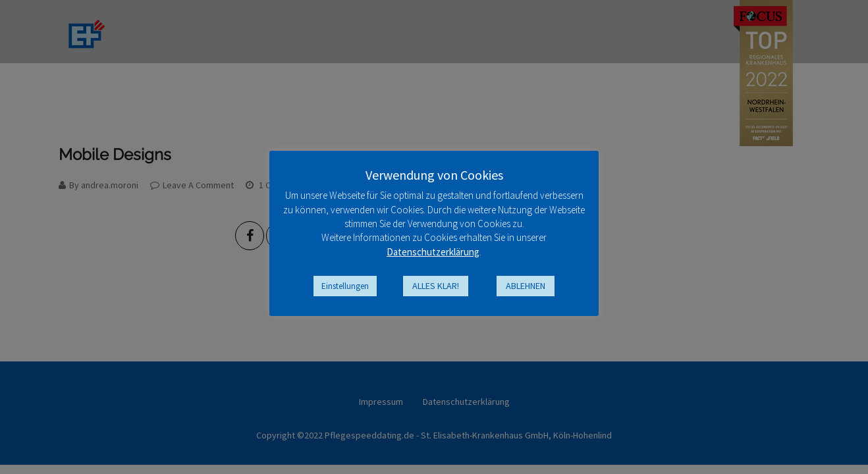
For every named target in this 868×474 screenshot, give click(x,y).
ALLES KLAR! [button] (436, 286)
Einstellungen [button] (345, 286)
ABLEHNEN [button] (526, 286)
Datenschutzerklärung (433, 252)
